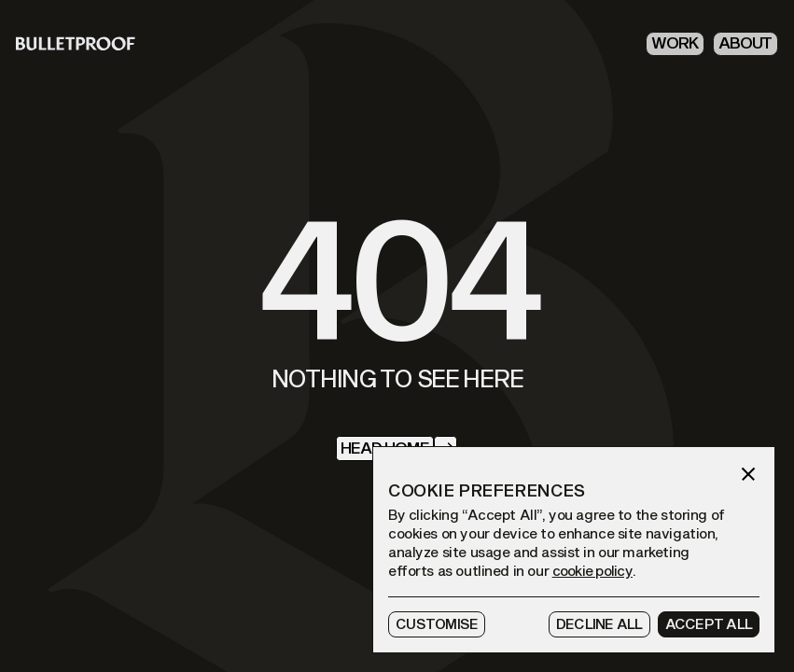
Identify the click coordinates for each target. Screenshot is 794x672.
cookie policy (592, 572)
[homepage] (76, 44)
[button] (748, 473)
